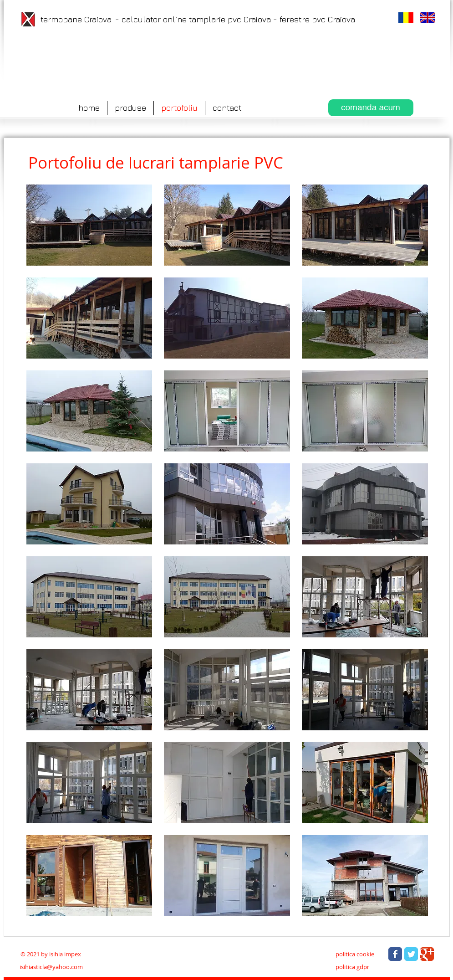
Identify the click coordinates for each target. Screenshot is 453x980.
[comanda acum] (371, 108)
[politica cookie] (355, 954)
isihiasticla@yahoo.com (51, 967)
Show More (227, 923)
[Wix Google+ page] (427, 954)
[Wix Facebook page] (395, 954)
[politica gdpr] (353, 967)
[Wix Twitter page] (411, 954)
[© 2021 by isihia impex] (51, 954)
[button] (89, 225)
